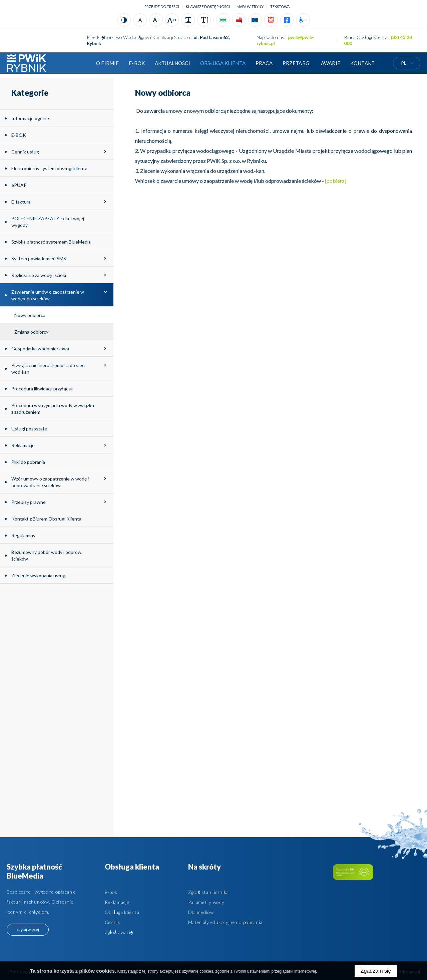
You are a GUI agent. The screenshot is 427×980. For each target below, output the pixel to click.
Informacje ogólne (30, 118)
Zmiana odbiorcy (31, 332)
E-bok (111, 892)
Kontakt (362, 63)
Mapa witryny (250, 7)
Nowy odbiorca (30, 315)
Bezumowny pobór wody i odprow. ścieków (47, 555)
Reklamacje (23, 445)
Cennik (113, 922)
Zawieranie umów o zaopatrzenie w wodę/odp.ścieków (48, 295)
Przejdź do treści (162, 7)
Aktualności (172, 63)
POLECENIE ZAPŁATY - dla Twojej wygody (48, 222)
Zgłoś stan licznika (208, 892)
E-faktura (21, 202)
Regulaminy (23, 535)
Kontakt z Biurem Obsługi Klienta (46, 519)
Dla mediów (201, 912)
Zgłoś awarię (119, 932)
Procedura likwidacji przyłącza (42, 389)
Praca (264, 63)
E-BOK (137, 63)
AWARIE (331, 63)
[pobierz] (335, 181)
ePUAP (19, 185)
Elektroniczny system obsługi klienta (49, 168)
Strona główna (81, 63)
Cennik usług (25, 152)
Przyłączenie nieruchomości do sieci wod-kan (48, 369)
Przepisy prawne (29, 502)
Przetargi (297, 63)
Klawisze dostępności (208, 7)
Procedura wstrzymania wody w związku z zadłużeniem (53, 409)
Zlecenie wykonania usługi (39, 575)
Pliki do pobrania (28, 462)
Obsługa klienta (223, 63)
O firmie (107, 63)
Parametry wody (206, 902)
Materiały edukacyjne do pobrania (226, 922)
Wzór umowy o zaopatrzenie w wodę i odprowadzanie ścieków (50, 482)
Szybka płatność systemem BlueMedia (51, 242)
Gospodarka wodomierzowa (40, 349)
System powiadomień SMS (39, 258)
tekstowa (280, 7)
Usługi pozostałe (29, 429)
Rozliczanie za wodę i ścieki (39, 275)
